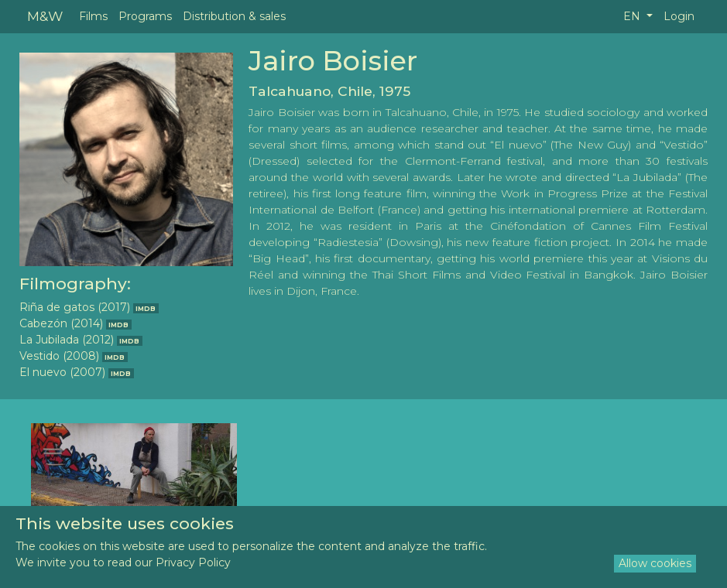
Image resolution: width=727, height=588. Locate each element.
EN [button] (633, 16)
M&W (45, 16)
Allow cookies (655, 563)
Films (93, 16)
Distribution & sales (234, 16)
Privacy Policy (193, 562)
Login (679, 16)
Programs (145, 16)
